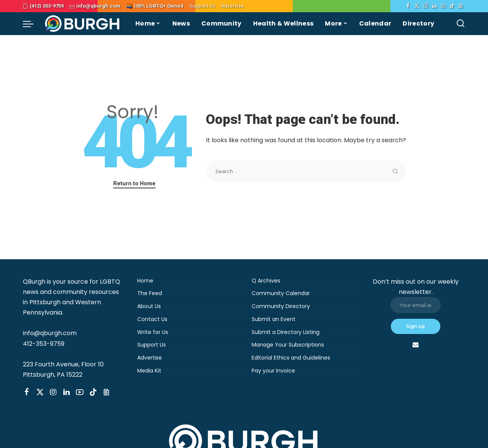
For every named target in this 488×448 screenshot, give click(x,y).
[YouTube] (443, 6)
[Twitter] (417, 6)
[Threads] (461, 6)
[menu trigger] (32, 24)
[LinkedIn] (434, 6)
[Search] (461, 24)
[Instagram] (426, 6)
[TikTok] (452, 6)
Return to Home (134, 183)
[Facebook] (408, 6)
